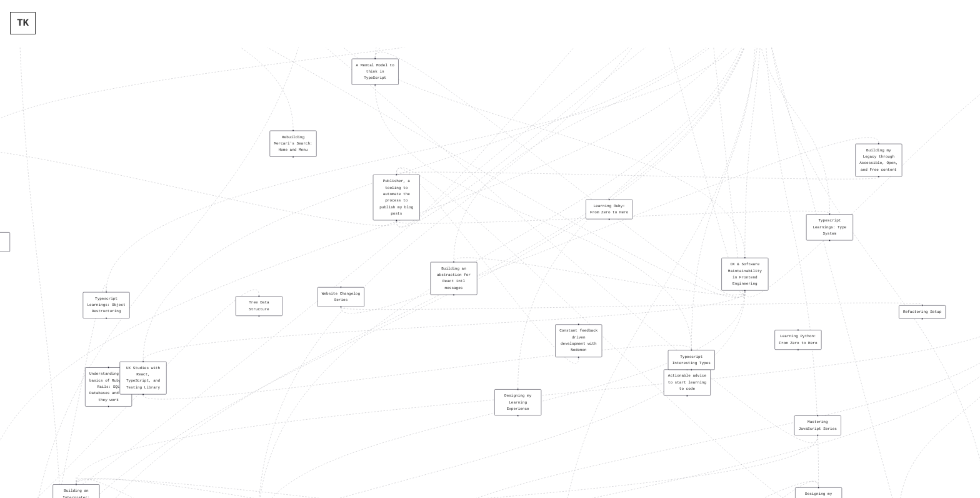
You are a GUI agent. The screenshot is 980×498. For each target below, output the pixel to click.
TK (23, 23)
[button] (375, 72)
